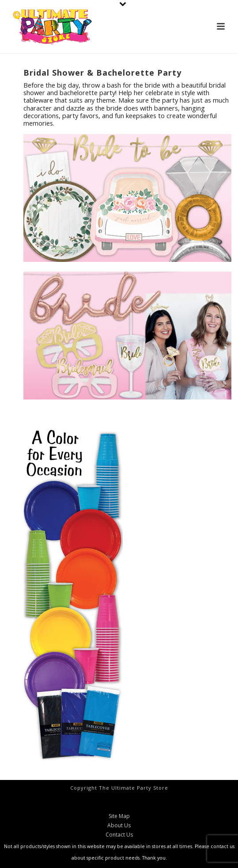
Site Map (119, 816)
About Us (119, 826)
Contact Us (119, 835)
